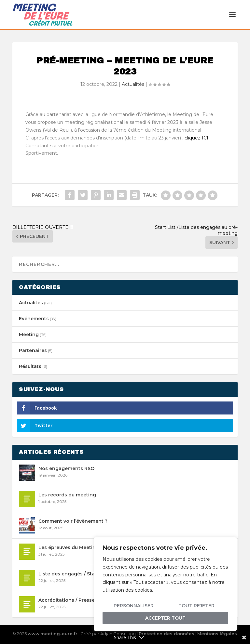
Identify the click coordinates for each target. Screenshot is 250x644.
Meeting (29, 335)
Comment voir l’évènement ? (73, 521)
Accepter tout (165, 618)
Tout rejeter (196, 606)
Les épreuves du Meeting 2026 (75, 548)
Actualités (133, 85)
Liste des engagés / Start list (73, 574)
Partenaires (33, 351)
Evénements (34, 319)
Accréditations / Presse (67, 600)
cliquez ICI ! (198, 138)
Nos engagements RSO (66, 469)
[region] (165, 584)
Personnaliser (134, 606)
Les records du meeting (67, 495)
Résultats (30, 367)
